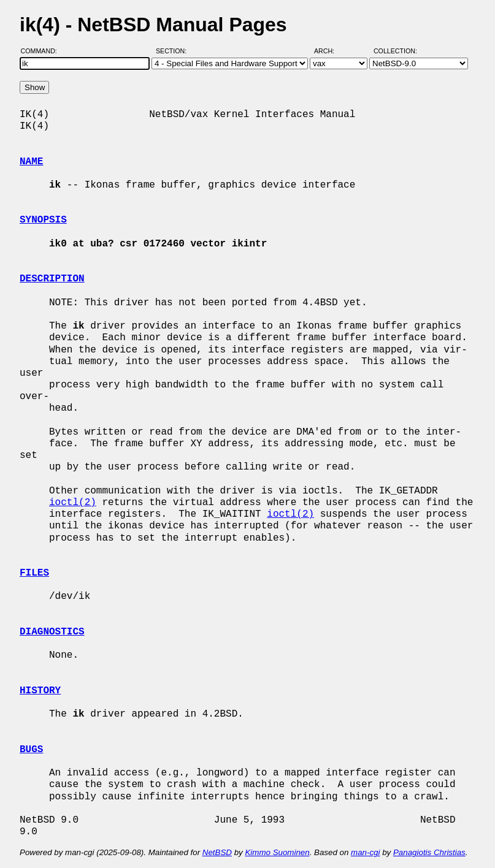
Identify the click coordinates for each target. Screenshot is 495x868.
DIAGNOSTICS (52, 632)
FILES (34, 573)
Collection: (395, 51)
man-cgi (365, 852)
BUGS (31, 750)
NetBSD (217, 852)
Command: (43, 51)
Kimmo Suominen (277, 852)
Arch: (330, 51)
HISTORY (40, 691)
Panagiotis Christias (429, 852)
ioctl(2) (73, 503)
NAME (31, 162)
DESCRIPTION (52, 279)
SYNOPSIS (43, 220)
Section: (174, 51)
